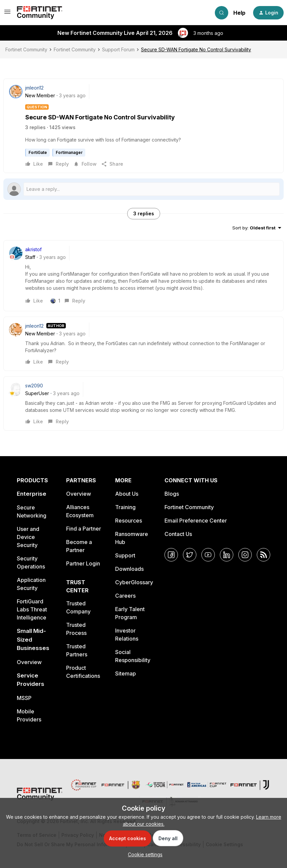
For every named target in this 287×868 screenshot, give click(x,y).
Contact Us (178, 534)
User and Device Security (28, 537)
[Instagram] (245, 555)
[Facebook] (171, 555)
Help (239, 13)
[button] (7, 14)
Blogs (172, 494)
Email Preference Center (196, 521)
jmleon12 (34, 88)
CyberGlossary (134, 582)
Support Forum (118, 49)
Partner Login (83, 563)
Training (125, 507)
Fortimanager (69, 152)
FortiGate (38, 152)
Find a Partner (84, 529)
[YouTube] (208, 555)
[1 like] (58, 301)
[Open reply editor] (143, 189)
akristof (33, 249)
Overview (29, 662)
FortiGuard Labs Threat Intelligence (32, 609)
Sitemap (126, 673)
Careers (125, 596)
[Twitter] (190, 555)
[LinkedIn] (227, 555)
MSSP (24, 698)
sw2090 (34, 386)
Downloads (129, 569)
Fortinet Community (26, 49)
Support (125, 555)
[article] (143, 276)
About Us (127, 494)
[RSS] (264, 555)
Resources (129, 521)
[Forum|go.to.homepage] (40, 13)
